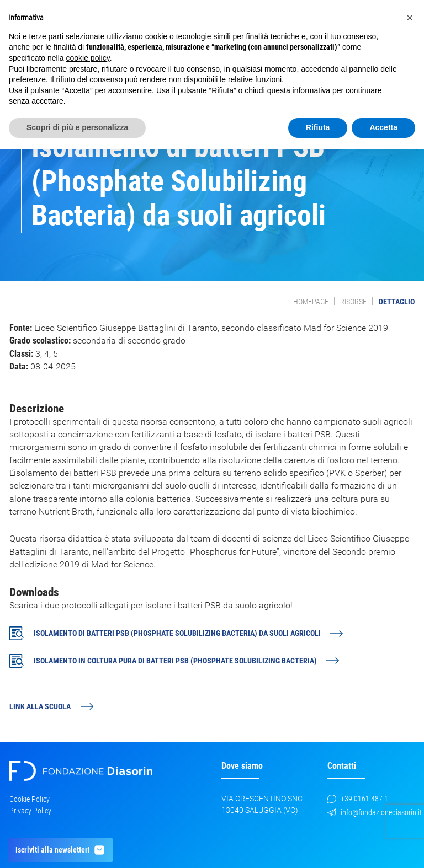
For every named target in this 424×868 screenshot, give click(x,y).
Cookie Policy (30, 799)
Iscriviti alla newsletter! (60, 850)
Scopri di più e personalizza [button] (77, 127)
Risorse (353, 302)
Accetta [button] (383, 127)
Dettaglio (397, 302)
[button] (410, 18)
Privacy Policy (30, 811)
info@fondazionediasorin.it (375, 812)
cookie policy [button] (88, 58)
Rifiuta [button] (318, 127)
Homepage (311, 302)
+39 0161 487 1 (358, 799)
